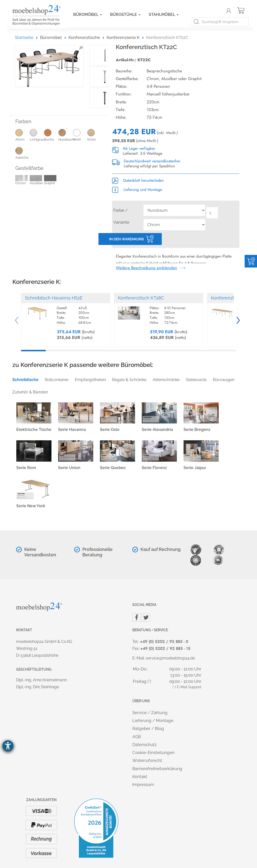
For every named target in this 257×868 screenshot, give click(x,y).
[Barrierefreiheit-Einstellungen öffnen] (8, 746)
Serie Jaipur (195, 468)
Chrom (22, 180)
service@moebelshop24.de (170, 658)
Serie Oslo (110, 430)
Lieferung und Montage (137, 190)
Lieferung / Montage (153, 720)
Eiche (94, 135)
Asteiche (23, 153)
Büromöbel (88, 15)
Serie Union (69, 468)
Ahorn (23, 135)
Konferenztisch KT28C (141, 298)
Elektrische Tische (34, 430)
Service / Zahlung (150, 713)
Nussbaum (66, 135)
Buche (51, 135)
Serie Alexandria (157, 430)
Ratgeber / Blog (148, 728)
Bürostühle (125, 15)
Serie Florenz (154, 468)
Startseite (26, 37)
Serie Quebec (113, 468)
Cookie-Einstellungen (153, 752)
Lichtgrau (37, 135)
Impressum (143, 784)
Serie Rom (26, 468)
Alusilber (36, 180)
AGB (137, 737)
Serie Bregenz (197, 430)
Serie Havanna (72, 430)
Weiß (80, 135)
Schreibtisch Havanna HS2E (54, 298)
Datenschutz (144, 745)
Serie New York (31, 506)
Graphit (50, 180)
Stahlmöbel (164, 15)
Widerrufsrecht (147, 760)
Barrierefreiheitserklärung (157, 769)
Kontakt (140, 777)
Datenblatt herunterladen (138, 180)
